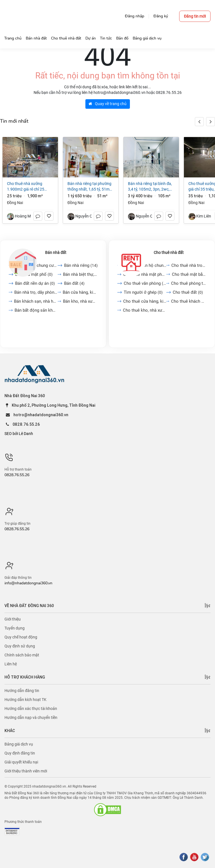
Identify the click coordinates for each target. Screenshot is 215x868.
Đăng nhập (135, 16)
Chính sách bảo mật (22, 655)
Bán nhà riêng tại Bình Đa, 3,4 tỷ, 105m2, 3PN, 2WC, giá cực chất (150, 187)
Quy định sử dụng (20, 646)
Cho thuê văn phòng (145, 283)
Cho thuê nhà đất (169, 253)
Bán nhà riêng (81, 265)
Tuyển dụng (15, 628)
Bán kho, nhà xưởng (80, 301)
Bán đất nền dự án (35, 283)
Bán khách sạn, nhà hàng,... (36, 301)
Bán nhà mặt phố (34, 274)
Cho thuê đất (188, 292)
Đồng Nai (15, 203)
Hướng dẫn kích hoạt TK (25, 700)
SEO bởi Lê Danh (19, 434)
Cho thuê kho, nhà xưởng (145, 310)
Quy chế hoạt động (21, 637)
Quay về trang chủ (107, 104)
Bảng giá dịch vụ (19, 744)
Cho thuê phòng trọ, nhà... (189, 283)
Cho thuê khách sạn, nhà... (189, 301)
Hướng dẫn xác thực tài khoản (31, 709)
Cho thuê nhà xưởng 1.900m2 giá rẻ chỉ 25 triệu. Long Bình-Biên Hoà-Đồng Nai (28, 187)
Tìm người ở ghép (143, 292)
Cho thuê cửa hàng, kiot (145, 301)
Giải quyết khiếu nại (21, 762)
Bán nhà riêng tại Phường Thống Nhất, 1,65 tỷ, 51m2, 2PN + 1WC (90, 187)
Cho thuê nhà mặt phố (145, 274)
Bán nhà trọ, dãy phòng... (36, 292)
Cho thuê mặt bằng (189, 274)
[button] (211, 122)
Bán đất (74, 283)
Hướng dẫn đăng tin (22, 691)
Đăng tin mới (195, 16)
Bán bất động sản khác (36, 310)
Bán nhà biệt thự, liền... (80, 274)
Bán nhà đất (56, 253)
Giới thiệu (13, 619)
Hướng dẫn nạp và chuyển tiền (31, 717)
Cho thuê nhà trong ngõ (189, 265)
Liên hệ (11, 664)
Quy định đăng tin (20, 753)
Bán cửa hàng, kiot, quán (80, 292)
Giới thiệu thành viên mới (26, 771)
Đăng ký (161, 16)
